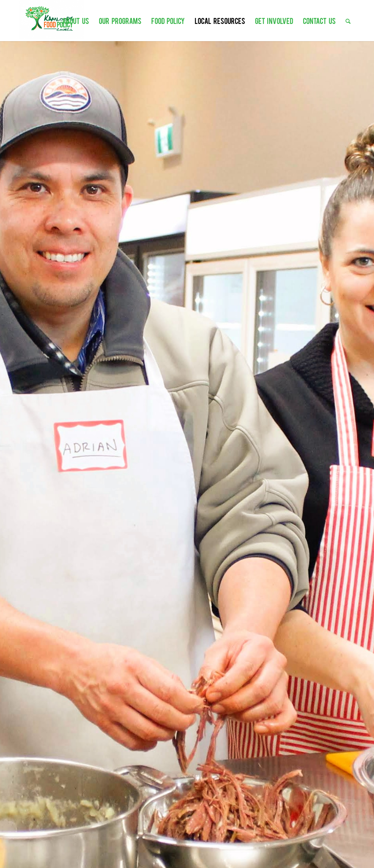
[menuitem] (76, 17)
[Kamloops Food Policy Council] (51, 20)
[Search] (348, 17)
